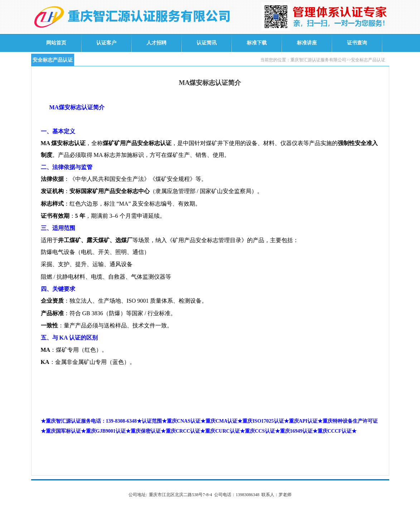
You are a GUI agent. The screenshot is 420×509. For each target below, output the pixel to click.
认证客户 (106, 43)
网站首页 (56, 43)
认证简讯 (207, 43)
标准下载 (257, 43)
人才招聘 (156, 43)
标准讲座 (307, 43)
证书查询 (357, 43)
